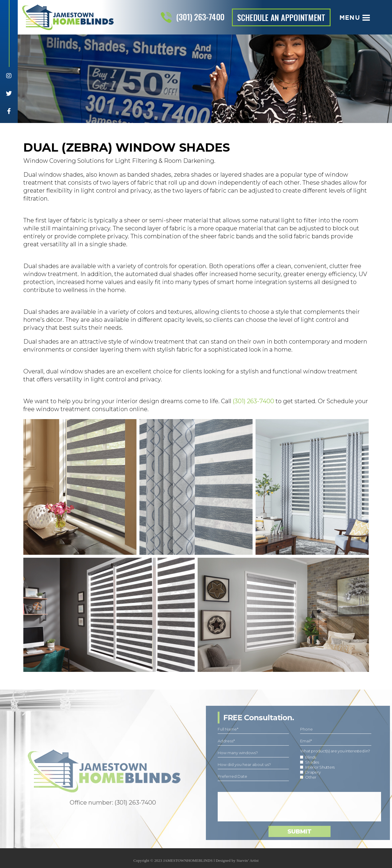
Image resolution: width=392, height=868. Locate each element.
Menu (355, 17)
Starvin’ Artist (247, 864)
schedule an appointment (281, 17)
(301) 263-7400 (200, 17)
